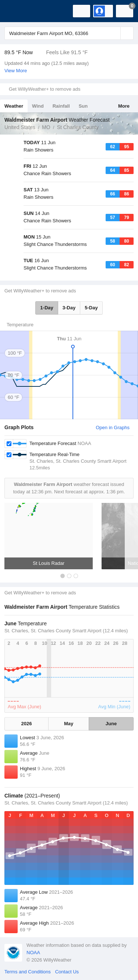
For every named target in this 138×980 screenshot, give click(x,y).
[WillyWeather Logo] (17, 11)
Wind (38, 106)
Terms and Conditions (28, 972)
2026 (27, 724)
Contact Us (67, 972)
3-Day (69, 308)
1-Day (47, 308)
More (124, 106)
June (111, 724)
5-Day (91, 308)
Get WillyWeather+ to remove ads (45, 89)
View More (16, 71)
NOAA (33, 953)
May (69, 724)
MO (46, 127)
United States (20, 127)
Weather (14, 106)
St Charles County (78, 127)
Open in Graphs (113, 428)
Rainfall (61, 106)
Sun (83, 106)
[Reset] (114, 33)
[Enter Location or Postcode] (69, 33)
